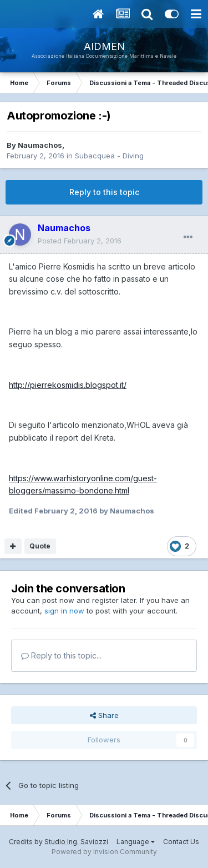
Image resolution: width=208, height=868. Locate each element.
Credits (21, 842)
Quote (40, 546)
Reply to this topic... (61, 655)
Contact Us (181, 842)
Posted (80, 241)
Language (136, 842)
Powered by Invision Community (104, 852)
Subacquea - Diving (109, 156)
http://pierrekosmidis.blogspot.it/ (68, 385)
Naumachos (40, 145)
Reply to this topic (104, 192)
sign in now (64, 611)
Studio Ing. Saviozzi (76, 842)
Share (104, 715)
